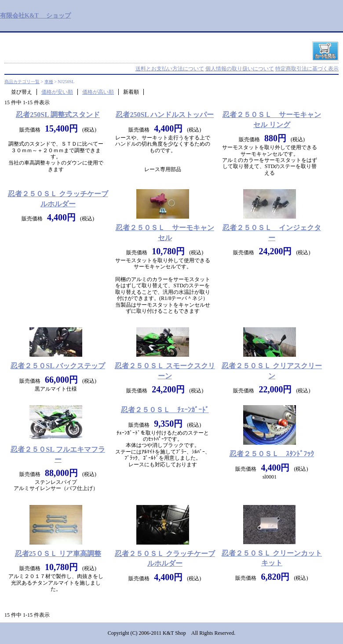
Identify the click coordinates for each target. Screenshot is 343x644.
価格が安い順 (57, 92)
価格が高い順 (98, 92)
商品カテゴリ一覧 (22, 82)
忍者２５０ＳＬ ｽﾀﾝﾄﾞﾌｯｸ (272, 454)
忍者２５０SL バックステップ (58, 366)
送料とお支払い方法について (170, 69)
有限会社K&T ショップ (35, 15)
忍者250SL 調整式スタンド (58, 115)
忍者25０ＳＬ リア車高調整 (58, 554)
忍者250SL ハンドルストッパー (165, 115)
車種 (49, 82)
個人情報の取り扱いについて (240, 69)
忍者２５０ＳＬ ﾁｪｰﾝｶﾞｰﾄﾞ (165, 410)
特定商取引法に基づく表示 (307, 69)
